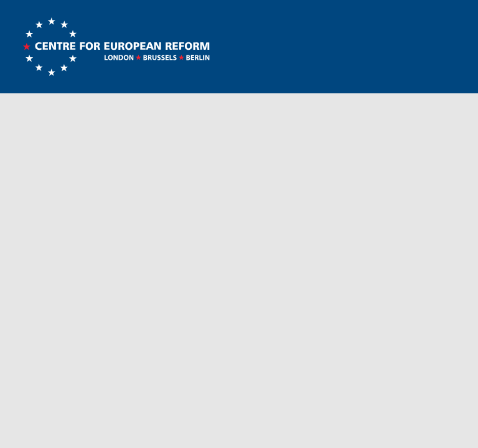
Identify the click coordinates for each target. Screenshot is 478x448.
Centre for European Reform (116, 47)
